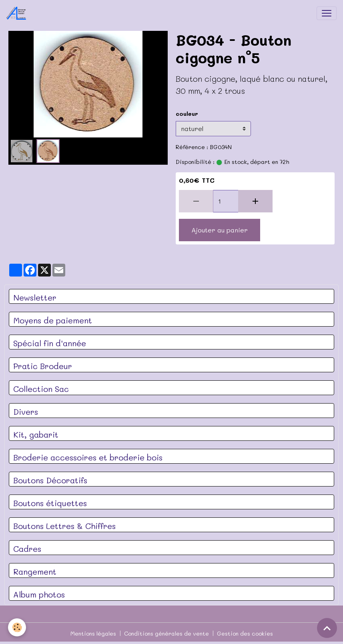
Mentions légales (93, 633)
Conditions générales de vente (166, 633)
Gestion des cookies (245, 633)
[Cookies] (17, 627)
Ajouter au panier (220, 230)
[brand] (18, 13)
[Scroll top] (327, 628)
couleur (187, 114)
